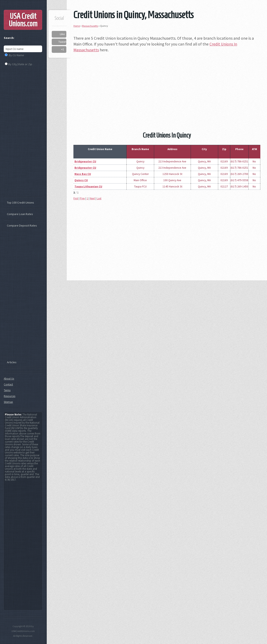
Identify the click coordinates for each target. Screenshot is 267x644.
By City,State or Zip (20, 64)
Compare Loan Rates (20, 214)
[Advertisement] (167, 86)
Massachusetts (90, 26)
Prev (82, 198)
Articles (12, 362)
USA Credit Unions (23, 20)
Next (92, 198)
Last (99, 198)
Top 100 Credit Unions (20, 202)
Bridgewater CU (85, 161)
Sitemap (8, 402)
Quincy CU (81, 180)
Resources (9, 396)
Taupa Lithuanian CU (88, 187)
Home (77, 26)
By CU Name (16, 55)
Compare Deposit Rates (22, 225)
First (76, 198)
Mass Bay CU (83, 174)
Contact (8, 384)
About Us (9, 379)
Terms (7, 390)
